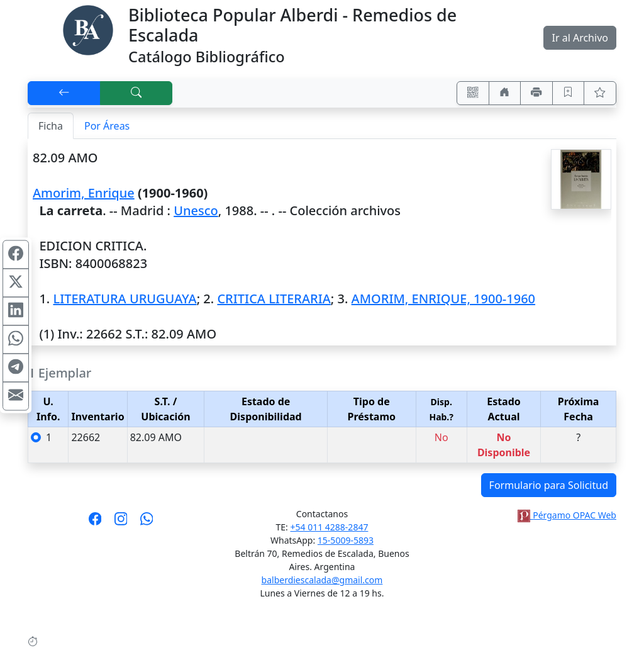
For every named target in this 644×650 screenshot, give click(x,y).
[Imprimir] (536, 93)
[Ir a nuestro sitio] (505, 93)
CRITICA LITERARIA (274, 299)
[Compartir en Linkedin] (16, 311)
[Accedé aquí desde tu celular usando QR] (473, 93)
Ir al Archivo (580, 38)
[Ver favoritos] (600, 93)
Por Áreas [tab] (107, 126)
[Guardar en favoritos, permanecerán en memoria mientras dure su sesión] (569, 93)
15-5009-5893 (346, 540)
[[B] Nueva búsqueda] (136, 93)
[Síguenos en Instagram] (121, 523)
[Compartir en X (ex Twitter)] (16, 283)
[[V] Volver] (64, 93)
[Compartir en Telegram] (16, 367)
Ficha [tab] (51, 126)
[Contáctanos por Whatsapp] (147, 523)
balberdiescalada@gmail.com (322, 580)
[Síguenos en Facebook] (95, 523)
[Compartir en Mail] (16, 396)
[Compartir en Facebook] (16, 254)
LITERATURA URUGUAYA (125, 299)
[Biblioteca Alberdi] (88, 29)
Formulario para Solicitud (549, 485)
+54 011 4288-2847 (330, 527)
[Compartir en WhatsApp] (16, 339)
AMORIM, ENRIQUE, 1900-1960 (443, 299)
